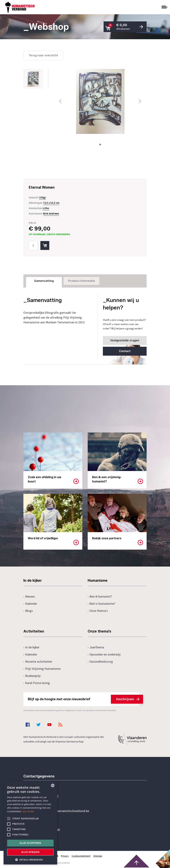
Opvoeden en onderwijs (104, 655)
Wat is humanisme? (101, 604)
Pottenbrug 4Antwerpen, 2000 (49, 828)
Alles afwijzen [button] (30, 852)
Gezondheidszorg (100, 662)
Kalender (30, 604)
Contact (125, 351)
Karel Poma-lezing (37, 683)
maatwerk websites (61, 863)
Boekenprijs (32, 676)
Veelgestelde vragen (125, 340)
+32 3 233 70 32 (48, 797)
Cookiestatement (81, 856)
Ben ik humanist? (100, 597)
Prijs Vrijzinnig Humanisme (42, 669)
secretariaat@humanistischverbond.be (63, 811)
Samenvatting (44, 281)
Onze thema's (98, 611)
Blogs (28, 611)
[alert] (30, 823)
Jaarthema (96, 647)
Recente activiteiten (38, 662)
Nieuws (29, 597)
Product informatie (82, 281)
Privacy (65, 856)
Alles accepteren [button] (30, 843)
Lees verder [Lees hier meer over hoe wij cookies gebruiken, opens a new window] (28, 811)
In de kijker (31, 647)
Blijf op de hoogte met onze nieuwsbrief (84, 699)
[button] (30, 859)
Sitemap (98, 856)
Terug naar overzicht (43, 55)
